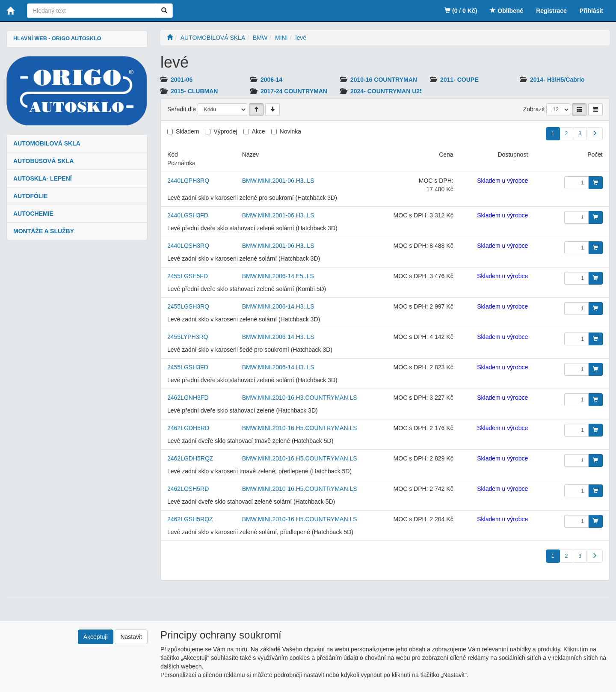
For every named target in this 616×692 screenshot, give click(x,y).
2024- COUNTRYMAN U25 (387, 91)
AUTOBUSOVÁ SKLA (43, 161)
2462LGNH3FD (188, 398)
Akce (259, 131)
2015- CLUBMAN (194, 91)
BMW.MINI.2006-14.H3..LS (278, 306)
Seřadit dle (182, 109)
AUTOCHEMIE (33, 214)
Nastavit (131, 637)
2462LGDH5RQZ (190, 458)
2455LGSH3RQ (188, 306)
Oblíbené (506, 11)
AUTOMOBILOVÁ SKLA (47, 143)
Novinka (291, 131)
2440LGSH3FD (188, 215)
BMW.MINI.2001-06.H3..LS (278, 181)
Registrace (551, 11)
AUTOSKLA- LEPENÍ (43, 178)
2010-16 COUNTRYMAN (384, 80)
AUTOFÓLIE (31, 196)
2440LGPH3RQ (188, 181)
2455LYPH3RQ (188, 337)
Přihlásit (591, 11)
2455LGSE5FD (188, 276)
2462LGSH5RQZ (190, 519)
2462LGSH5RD (188, 489)
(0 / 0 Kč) (461, 11)
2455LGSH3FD (188, 367)
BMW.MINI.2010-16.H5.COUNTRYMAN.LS (300, 428)
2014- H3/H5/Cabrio (557, 80)
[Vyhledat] (164, 11)
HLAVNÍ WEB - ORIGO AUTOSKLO (57, 39)
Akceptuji (96, 637)
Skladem (187, 131)
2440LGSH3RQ (188, 246)
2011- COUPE (459, 80)
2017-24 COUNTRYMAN (294, 91)
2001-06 (182, 80)
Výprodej (225, 131)
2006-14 (271, 80)
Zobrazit (534, 109)
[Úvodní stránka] (170, 38)
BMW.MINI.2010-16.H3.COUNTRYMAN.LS (300, 398)
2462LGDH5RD (188, 428)
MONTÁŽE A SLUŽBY (44, 231)
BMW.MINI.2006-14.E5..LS (278, 276)
